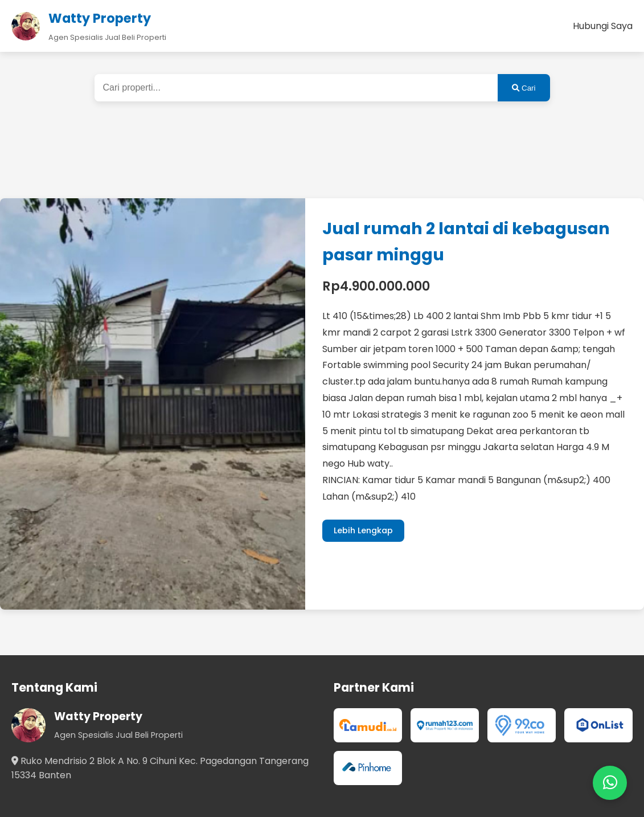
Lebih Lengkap (363, 530)
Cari (524, 88)
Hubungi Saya (603, 26)
